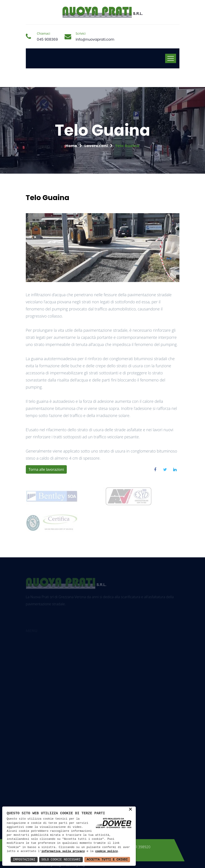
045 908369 (47, 39)
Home (72, 146)
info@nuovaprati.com (95, 39)
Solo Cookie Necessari (61, 859)
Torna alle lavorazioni (46, 469)
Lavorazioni (96, 146)
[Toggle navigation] (171, 58)
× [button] (130, 810)
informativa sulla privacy (63, 851)
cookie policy (107, 851)
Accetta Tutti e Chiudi (107, 859)
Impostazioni (24, 859)
